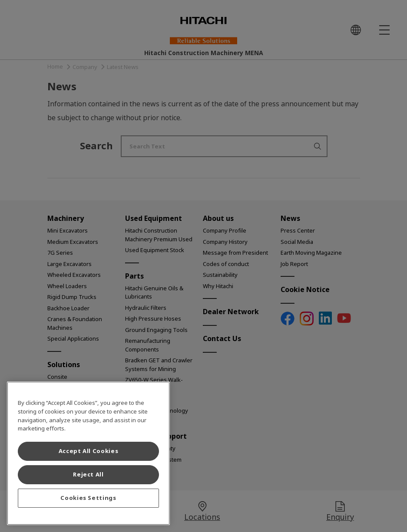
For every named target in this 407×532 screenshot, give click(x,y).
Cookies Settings (88, 498)
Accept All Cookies (89, 451)
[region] (88, 453)
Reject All (88, 475)
